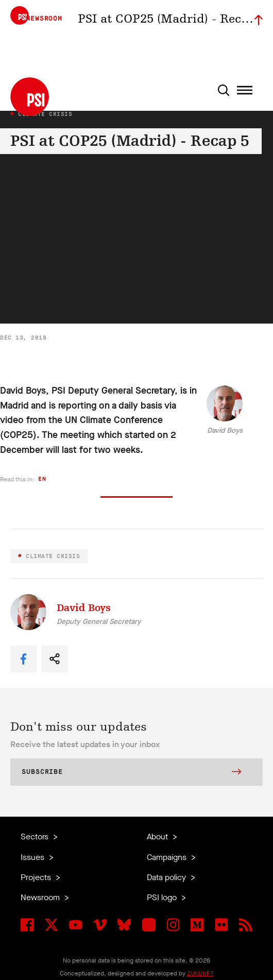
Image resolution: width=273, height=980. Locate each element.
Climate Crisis (51, 556)
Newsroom (41, 897)
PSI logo (163, 897)
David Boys (225, 430)
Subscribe (131, 773)
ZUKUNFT (200, 973)
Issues (33, 857)
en (42, 479)
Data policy (167, 877)
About (158, 837)
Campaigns (168, 857)
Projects (37, 877)
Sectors (36, 837)
